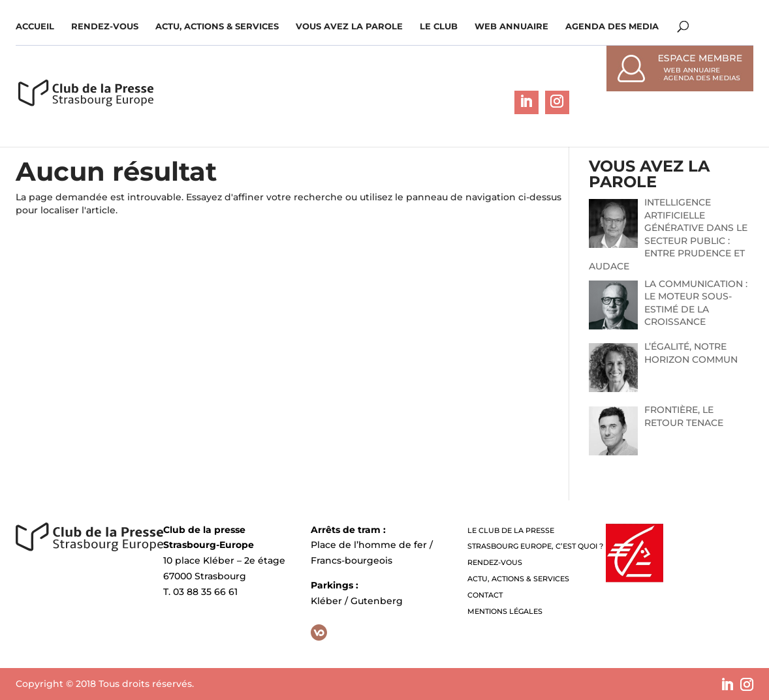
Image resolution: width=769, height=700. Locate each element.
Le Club (439, 26)
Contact (485, 595)
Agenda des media (612, 26)
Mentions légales (505, 611)
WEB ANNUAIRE (511, 26)
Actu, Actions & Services (217, 26)
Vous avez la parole (349, 26)
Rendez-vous (105, 26)
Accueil (35, 26)
